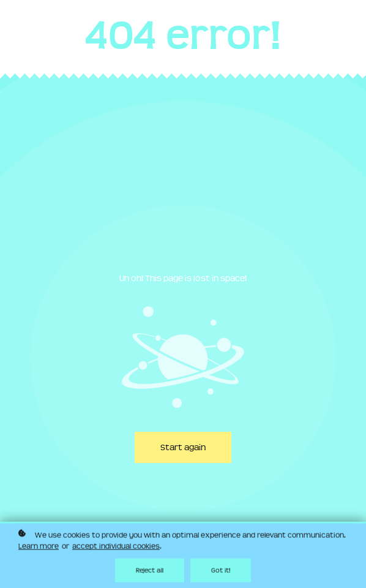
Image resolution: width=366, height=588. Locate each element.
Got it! (221, 571)
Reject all (150, 571)
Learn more (39, 548)
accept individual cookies (116, 548)
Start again (183, 447)
